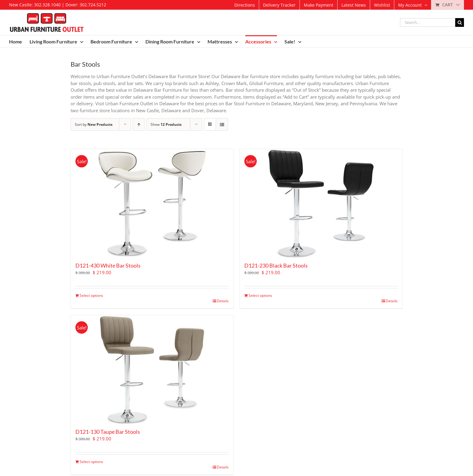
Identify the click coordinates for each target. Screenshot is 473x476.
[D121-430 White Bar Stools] (152, 203)
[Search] (460, 22)
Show (166, 124)
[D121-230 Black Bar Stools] (321, 203)
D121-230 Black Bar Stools (276, 265)
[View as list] (222, 124)
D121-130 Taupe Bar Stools (108, 432)
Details (223, 301)
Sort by (94, 124)
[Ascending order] (139, 124)
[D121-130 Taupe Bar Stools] (152, 370)
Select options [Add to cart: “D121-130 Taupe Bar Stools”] (91, 462)
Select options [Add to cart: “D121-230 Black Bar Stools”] (260, 295)
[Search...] (428, 22)
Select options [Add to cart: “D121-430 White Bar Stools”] (91, 295)
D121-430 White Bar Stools (108, 265)
